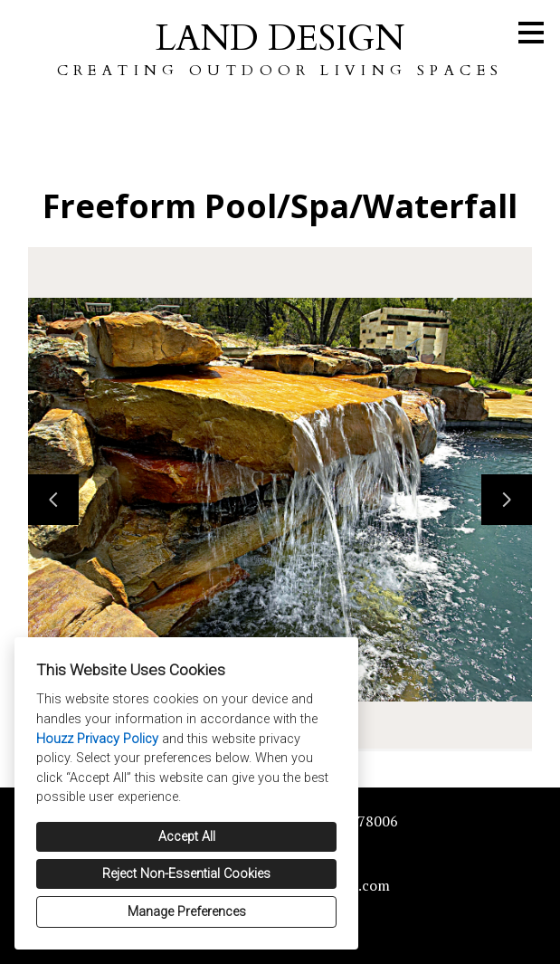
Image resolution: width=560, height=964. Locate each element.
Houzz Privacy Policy (97, 739)
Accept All (187, 837)
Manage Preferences (187, 912)
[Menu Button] (531, 33)
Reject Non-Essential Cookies (186, 874)
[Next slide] (507, 500)
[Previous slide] (53, 500)
